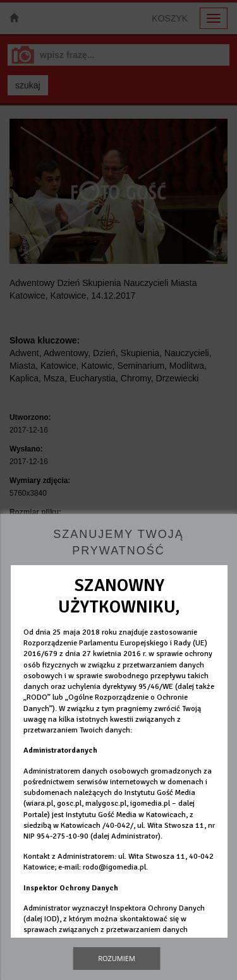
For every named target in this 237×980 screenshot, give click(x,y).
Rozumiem (117, 958)
